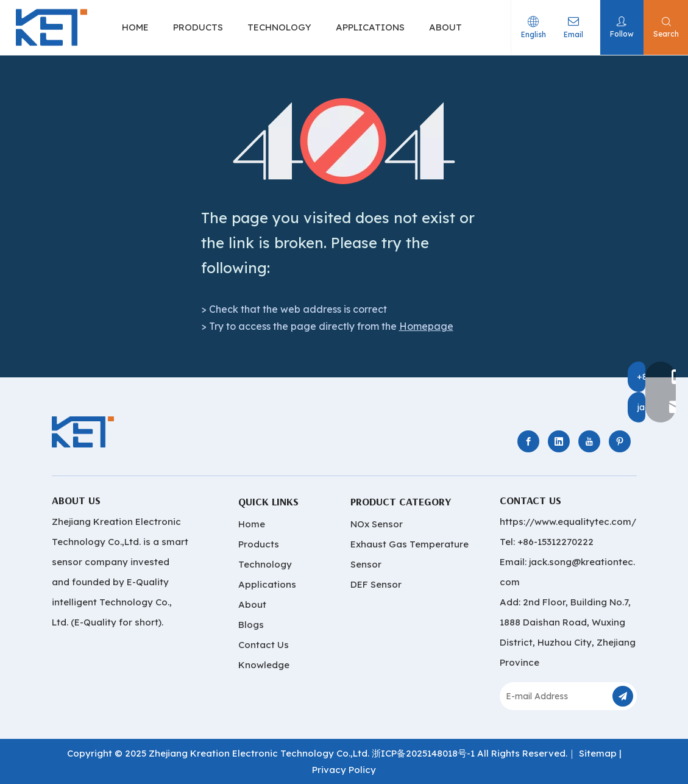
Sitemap (598, 753)
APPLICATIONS (370, 27)
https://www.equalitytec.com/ (568, 522)
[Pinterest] (620, 441)
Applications (267, 584)
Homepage (426, 326)
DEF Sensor (376, 584)
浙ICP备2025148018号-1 (423, 753)
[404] (344, 141)
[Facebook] (528, 441)
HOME (135, 27)
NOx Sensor (377, 524)
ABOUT (445, 27)
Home (252, 524)
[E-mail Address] (555, 696)
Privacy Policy (344, 770)
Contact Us (264, 645)
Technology (265, 564)
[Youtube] (589, 441)
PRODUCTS (198, 27)
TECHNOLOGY (279, 27)
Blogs (251, 625)
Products (259, 544)
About (252, 604)
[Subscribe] (623, 696)
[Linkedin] (559, 441)
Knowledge (264, 665)
